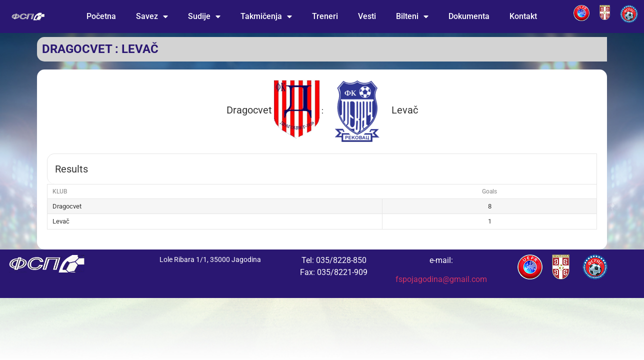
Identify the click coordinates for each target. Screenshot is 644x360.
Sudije (204, 16)
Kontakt (523, 16)
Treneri (325, 16)
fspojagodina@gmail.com (441, 279)
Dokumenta (469, 16)
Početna (101, 16)
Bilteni (412, 16)
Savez (152, 16)
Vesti (367, 16)
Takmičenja (266, 16)
